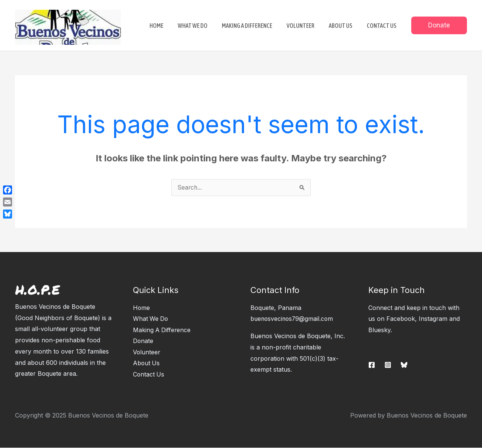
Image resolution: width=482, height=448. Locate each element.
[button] (439, 25)
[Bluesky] (404, 365)
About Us (147, 364)
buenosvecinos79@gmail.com (293, 319)
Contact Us (149, 375)
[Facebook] (372, 365)
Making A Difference (162, 330)
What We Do (151, 319)
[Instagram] (388, 365)
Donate (143, 342)
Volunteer (147, 353)
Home (142, 308)
